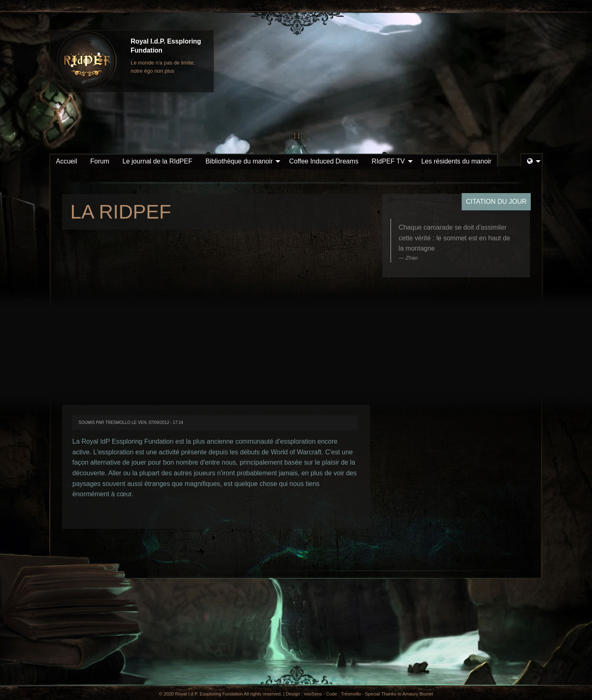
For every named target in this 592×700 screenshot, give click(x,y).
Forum (100, 161)
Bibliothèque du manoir (239, 161)
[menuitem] (67, 161)
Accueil (67, 161)
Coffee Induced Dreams (324, 161)
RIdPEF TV (388, 161)
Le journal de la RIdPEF (157, 161)
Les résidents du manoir (457, 161)
